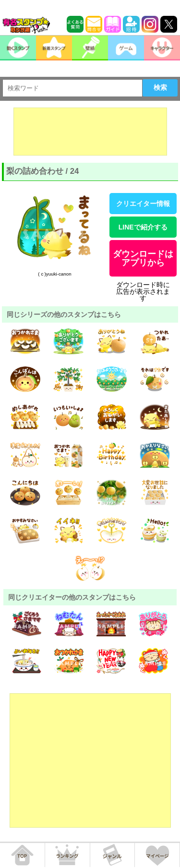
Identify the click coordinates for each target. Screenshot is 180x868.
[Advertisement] (90, 132)
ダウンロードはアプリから (143, 258)
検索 (160, 87)
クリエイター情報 (143, 204)
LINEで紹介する (143, 227)
